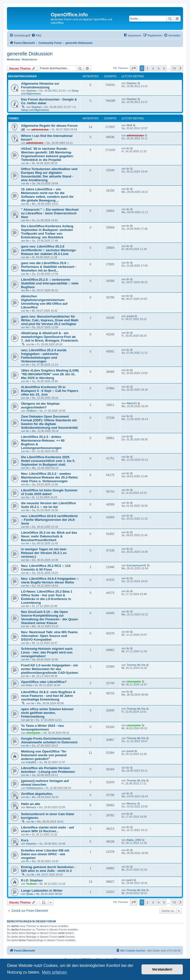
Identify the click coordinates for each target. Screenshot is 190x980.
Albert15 (132, 403)
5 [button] (164, 68)
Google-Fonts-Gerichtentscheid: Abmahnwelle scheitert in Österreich (49, 740)
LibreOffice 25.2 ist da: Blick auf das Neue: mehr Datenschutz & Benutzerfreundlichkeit (49, 536)
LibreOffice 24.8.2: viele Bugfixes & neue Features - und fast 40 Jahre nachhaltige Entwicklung (48, 696)
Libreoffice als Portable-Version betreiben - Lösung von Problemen (48, 770)
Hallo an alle (31, 804)
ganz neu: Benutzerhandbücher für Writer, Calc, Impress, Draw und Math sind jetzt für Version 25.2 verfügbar (50, 320)
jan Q (29, 720)
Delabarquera (35, 788)
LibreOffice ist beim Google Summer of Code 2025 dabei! (49, 492)
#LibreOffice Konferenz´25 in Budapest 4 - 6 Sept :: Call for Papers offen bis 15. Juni (50, 391)
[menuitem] (36, 35)
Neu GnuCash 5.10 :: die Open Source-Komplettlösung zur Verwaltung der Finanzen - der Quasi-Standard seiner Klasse (50, 617)
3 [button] (153, 68)
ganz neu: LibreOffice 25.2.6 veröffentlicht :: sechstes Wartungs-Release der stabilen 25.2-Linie (49, 250)
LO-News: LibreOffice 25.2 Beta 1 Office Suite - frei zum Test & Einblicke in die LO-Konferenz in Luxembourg (47, 597)
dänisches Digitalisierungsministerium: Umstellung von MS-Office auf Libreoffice (44, 302)
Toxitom (31, 884)
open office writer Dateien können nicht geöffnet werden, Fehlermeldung (47, 713)
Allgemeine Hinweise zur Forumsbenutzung (40, 85)
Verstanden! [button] (162, 969)
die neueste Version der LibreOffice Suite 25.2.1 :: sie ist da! (48, 505)
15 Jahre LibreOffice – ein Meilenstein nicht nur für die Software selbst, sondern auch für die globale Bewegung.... (47, 195)
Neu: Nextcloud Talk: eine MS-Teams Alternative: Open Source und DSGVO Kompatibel (49, 636)
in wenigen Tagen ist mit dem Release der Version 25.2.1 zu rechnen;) (44, 553)
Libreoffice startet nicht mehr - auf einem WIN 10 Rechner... (47, 829)
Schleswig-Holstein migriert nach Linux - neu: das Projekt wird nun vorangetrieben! (47, 652)
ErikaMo (31, 762)
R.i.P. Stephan (32, 880)
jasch (130, 880)
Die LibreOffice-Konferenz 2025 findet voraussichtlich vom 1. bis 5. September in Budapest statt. (48, 461)
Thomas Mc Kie (136, 665)
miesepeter (134, 681)
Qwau (30, 894)
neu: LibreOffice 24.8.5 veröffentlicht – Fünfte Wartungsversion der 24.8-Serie (49, 520)
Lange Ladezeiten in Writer (42, 891)
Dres (29, 685)
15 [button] (174, 68)
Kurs (25, 840)
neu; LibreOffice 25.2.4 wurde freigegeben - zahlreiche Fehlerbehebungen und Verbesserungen (44, 356)
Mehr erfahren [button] (55, 972)
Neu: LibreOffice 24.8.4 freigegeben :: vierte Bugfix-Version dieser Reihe (50, 580)
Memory (31, 807)
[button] (134, 68)
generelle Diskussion (30, 54)
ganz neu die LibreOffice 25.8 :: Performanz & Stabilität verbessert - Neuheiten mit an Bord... (49, 267)
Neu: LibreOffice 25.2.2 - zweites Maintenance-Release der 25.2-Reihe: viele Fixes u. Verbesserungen (50, 477)
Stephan (31, 91)
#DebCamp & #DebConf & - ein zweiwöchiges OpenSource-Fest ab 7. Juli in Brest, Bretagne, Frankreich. (50, 337)
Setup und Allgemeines (35, 110)
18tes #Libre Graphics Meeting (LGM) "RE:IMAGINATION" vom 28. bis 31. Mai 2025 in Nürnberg (50, 374)
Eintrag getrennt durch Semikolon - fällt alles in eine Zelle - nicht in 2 (48, 869)
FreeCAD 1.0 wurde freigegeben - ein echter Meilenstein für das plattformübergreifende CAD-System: (50, 669)
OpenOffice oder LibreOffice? (44, 682)
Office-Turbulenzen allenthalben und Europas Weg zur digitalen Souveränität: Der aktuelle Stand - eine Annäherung (49, 175)
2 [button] (147, 68)
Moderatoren (30, 59)
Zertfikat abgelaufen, (37, 794)
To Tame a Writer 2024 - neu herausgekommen (42, 728)
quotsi (130, 316)
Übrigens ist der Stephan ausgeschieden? (40, 405)
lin (28, 163)
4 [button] (158, 68)
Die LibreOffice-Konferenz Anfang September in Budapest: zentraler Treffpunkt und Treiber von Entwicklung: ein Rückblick (47, 232)
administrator (40, 129)
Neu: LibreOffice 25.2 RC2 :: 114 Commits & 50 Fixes (46, 568)
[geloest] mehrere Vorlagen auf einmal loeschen (45, 783)
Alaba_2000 (134, 840)
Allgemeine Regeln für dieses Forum (49, 126)
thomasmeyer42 (136, 565)
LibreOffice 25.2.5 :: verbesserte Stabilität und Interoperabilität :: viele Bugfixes (50, 283)
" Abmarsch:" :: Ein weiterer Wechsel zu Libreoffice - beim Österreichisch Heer (50, 213)
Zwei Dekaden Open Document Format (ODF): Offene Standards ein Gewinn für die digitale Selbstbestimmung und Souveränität (49, 422)
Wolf (129, 125)
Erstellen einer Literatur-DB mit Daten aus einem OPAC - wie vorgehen (45, 854)
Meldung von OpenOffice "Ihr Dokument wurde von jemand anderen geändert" (44, 755)
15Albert (31, 411)
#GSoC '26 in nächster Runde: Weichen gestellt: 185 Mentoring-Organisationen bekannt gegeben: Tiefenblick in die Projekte (47, 154)
